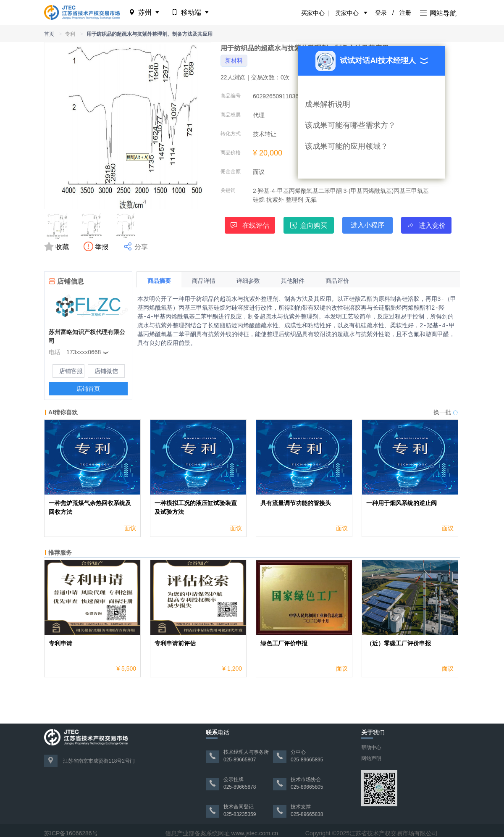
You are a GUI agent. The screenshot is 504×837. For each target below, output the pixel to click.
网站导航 (438, 13)
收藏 (58, 247)
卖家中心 (347, 13)
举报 (97, 247)
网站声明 (371, 758)
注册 (405, 13)
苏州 (145, 12)
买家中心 (313, 13)
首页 (49, 34)
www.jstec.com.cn (255, 833)
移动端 (191, 12)
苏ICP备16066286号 (71, 833)
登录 (381, 13)
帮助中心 (371, 748)
